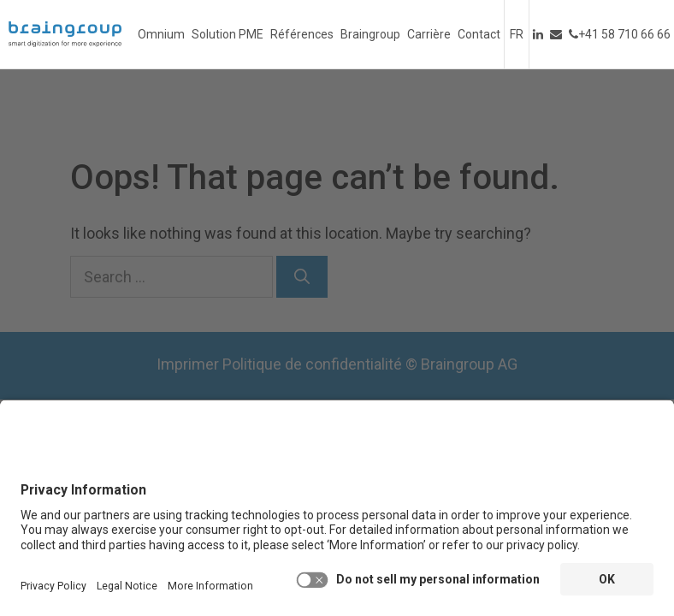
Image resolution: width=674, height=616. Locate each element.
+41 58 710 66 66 (620, 34)
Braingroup (370, 34)
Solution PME (228, 34)
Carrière (429, 34)
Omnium (161, 34)
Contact (479, 34)
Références (302, 34)
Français (517, 34)
